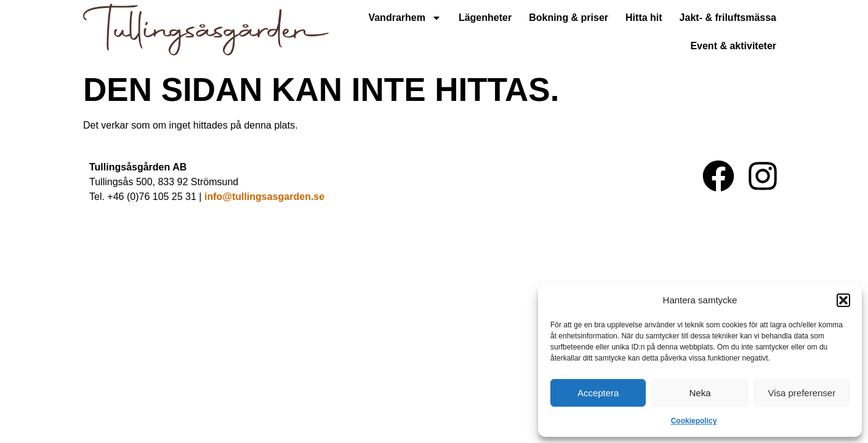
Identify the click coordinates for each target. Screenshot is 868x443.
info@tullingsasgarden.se (264, 197)
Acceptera (598, 393)
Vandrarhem (404, 18)
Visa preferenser (802, 393)
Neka (700, 393)
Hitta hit (644, 18)
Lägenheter (485, 18)
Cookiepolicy (694, 421)
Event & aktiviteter (733, 46)
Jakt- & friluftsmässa (728, 18)
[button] (843, 300)
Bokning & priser (569, 18)
